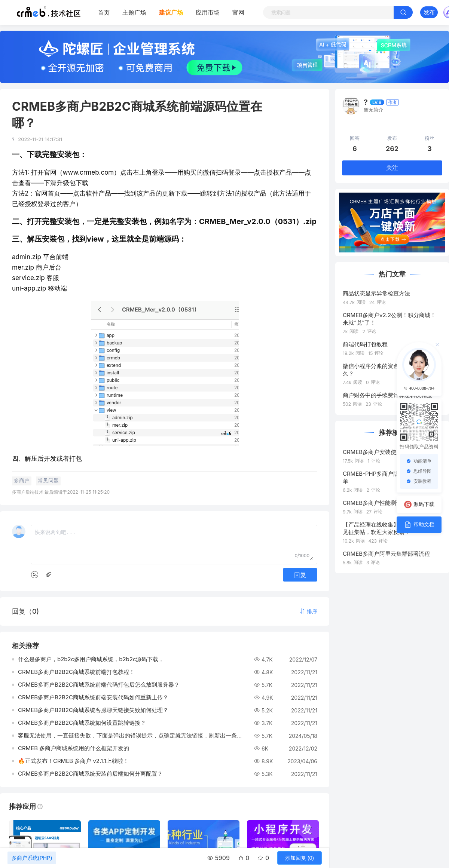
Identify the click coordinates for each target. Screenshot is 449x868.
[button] (308, 611)
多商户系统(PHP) (32, 858)
